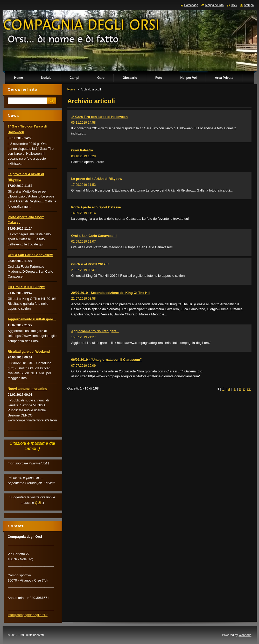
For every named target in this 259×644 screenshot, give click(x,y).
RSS (234, 5)
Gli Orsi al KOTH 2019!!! (90, 264)
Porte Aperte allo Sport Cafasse (96, 207)
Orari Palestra (82, 150)
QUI (38, 503)
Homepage (191, 5)
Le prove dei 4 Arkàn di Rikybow (97, 179)
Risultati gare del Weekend (29, 352)
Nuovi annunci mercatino (28, 389)
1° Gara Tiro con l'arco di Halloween (100, 117)
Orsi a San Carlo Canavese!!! (94, 236)
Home (71, 89)
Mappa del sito (215, 5)
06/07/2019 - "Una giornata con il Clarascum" (107, 360)
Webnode (245, 635)
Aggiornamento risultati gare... (95, 331)
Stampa (249, 5)
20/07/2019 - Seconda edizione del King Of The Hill (111, 293)
